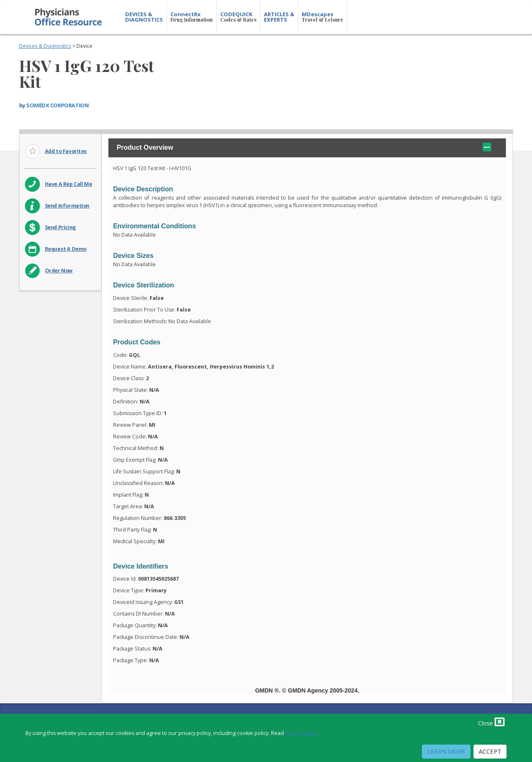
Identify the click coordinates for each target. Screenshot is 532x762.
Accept (490, 751)
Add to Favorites (66, 151)
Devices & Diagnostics (45, 46)
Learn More (446, 751)
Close (491, 722)
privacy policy (301, 733)
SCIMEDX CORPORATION (57, 105)
